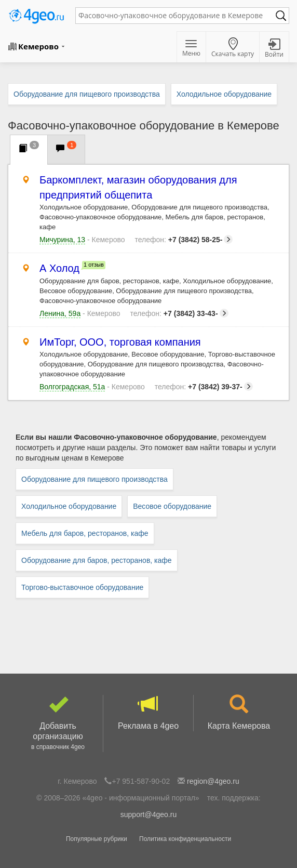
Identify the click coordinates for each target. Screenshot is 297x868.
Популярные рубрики (97, 839)
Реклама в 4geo (148, 713)
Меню (191, 49)
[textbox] (177, 16)
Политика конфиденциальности (185, 839)
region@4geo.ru (213, 781)
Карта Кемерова (239, 713)
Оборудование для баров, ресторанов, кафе (97, 560)
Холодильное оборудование (69, 506)
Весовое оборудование (172, 506)
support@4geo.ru (148, 814)
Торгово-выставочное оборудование (82, 587)
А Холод (59, 268)
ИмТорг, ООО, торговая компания (120, 342)
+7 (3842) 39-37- (204, 387)
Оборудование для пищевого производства (95, 479)
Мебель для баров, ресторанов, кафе (85, 533)
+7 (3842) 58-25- (184, 240)
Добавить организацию (58, 724)
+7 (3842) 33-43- (179, 313)
